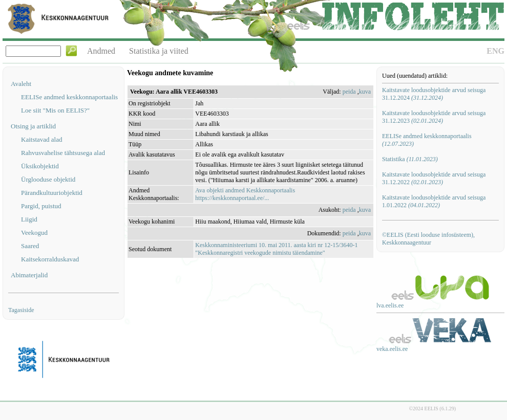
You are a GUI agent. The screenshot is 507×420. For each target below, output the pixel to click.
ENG (495, 51)
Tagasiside (21, 310)
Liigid (29, 219)
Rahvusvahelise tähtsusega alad (63, 153)
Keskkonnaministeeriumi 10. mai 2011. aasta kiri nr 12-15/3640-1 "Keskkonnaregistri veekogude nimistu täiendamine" (276, 249)
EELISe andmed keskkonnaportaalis (69, 97)
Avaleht (21, 84)
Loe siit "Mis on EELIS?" (55, 110)
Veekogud (34, 233)
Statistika (410, 159)
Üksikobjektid (40, 166)
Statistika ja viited (159, 51)
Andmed (101, 51)
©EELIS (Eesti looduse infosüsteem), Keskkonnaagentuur (428, 239)
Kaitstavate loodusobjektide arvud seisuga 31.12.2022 (434, 178)
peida (349, 92)
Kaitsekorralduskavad (50, 259)
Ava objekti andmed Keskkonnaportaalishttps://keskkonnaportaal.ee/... (245, 194)
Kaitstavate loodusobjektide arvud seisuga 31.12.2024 (434, 94)
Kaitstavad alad (42, 139)
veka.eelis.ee (392, 349)
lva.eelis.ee (390, 305)
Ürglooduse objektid (48, 179)
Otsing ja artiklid (33, 126)
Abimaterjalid (29, 275)
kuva (365, 92)
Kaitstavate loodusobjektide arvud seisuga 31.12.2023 (434, 117)
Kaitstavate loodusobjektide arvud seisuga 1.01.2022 (434, 201)
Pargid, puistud (41, 206)
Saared (30, 246)
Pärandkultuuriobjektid (52, 193)
